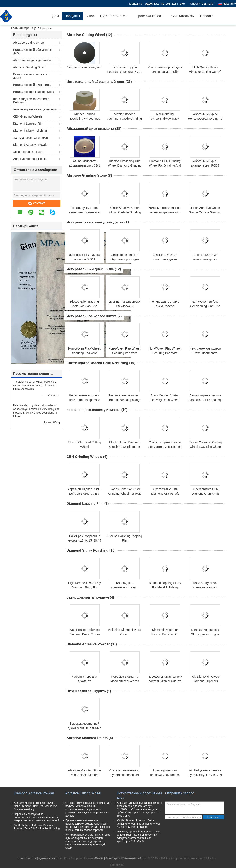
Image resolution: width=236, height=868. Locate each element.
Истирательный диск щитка (32, 85)
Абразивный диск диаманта (32, 60)
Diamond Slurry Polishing (30, 131)
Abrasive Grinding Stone (29, 67)
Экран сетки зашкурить (29, 152)
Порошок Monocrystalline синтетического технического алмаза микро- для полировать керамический (36, 817)
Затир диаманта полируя (30, 138)
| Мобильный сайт (130, 858)
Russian (229, 4)
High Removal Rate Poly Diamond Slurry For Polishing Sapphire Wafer (84, 587)
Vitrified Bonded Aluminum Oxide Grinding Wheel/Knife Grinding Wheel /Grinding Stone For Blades (138, 824)
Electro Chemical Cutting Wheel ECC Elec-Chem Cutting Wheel (205, 447)
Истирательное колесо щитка (34, 92)
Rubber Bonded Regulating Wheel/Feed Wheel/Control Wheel (85, 119)
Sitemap (111, 858)
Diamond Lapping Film (28, 124)
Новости (207, 16)
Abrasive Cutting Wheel (29, 43)
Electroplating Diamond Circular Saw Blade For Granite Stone (125, 447)
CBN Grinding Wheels (28, 116)
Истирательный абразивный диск (33, 51)
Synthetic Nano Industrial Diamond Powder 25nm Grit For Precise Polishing (37, 827)
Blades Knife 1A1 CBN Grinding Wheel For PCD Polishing (125, 494)
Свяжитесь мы (183, 16)
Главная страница (24, 28)
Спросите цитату (202, 4)
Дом (55, 16)
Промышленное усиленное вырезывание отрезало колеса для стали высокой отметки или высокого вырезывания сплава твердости (88, 825)
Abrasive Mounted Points (30, 159)
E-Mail (99, 858)
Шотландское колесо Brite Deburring (31, 101)
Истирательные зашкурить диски (32, 76)
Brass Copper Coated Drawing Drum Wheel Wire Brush (165, 400)
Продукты (72, 16)
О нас (90, 16)
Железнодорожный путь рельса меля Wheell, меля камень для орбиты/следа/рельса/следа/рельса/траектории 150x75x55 (139, 836)
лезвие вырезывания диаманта (35, 109)
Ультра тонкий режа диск (84, 67)
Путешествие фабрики (117, 16)
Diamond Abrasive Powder (31, 145)
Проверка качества (151, 16)
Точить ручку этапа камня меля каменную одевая (85, 212)
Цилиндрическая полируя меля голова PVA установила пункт (165, 775)
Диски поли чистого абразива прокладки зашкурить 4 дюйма (125, 259)
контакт (36, 203)
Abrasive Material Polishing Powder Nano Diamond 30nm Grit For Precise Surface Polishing (36, 806)
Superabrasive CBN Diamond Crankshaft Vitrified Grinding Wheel (165, 494)
